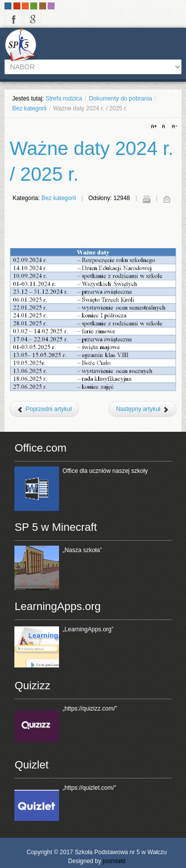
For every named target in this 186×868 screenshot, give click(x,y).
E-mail (167, 199)
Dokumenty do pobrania (120, 99)
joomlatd (114, 861)
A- (173, 127)
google (32, 19)
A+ (155, 127)
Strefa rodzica (64, 99)
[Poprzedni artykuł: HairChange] (44, 409)
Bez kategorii (29, 108)
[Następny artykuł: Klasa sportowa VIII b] (143, 409)
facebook (14, 19)
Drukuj (146, 199)
